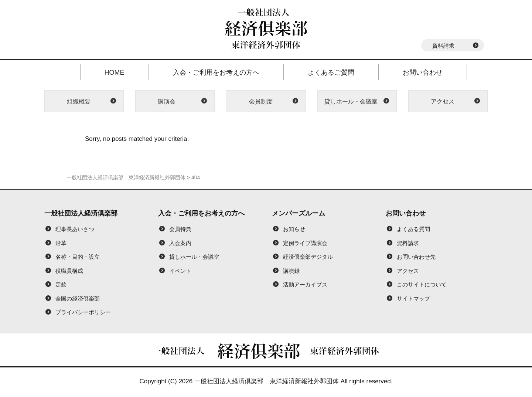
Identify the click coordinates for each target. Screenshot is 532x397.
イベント (180, 271)
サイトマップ (413, 298)
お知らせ (294, 229)
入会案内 (180, 243)
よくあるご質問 (331, 72)
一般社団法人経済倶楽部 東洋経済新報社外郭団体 (267, 381)
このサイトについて (422, 284)
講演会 (167, 101)
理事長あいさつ (75, 229)
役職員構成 (69, 271)
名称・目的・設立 (78, 257)
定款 (61, 284)
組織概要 (79, 101)
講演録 (291, 271)
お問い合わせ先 (416, 257)
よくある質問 (413, 229)
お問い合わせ (423, 72)
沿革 (61, 243)
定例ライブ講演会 (305, 243)
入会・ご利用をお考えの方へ (216, 72)
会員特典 (180, 229)
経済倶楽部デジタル (308, 257)
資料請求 (443, 46)
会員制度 (261, 101)
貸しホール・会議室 (351, 101)
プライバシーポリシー (83, 312)
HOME (115, 72)
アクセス (443, 101)
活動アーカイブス (305, 284)
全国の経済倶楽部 (78, 298)
